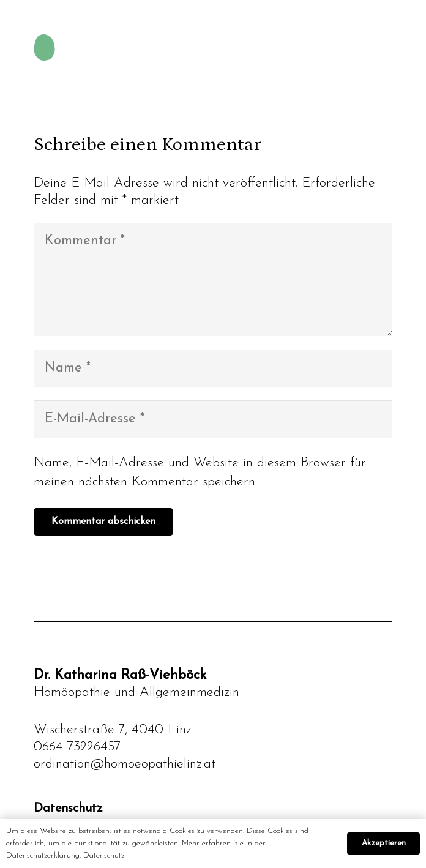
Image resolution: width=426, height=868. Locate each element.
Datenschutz (68, 809)
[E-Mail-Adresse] (213, 419)
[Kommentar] (213, 279)
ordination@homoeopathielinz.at (125, 764)
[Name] (213, 369)
